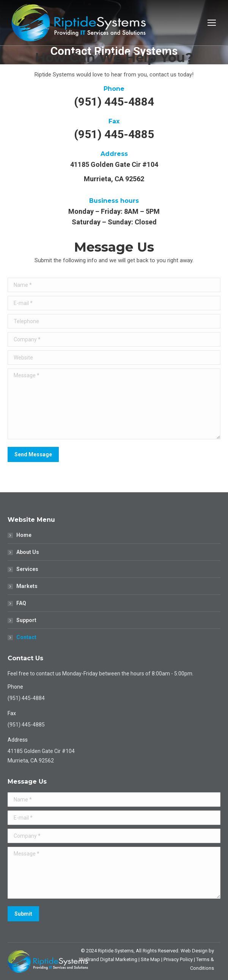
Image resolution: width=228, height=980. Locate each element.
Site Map (150, 959)
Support (26, 620)
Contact (26, 637)
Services (27, 569)
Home (24, 535)
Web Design (194, 951)
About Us (28, 552)
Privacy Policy (178, 959)
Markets (27, 586)
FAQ (21, 603)
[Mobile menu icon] (212, 23)
